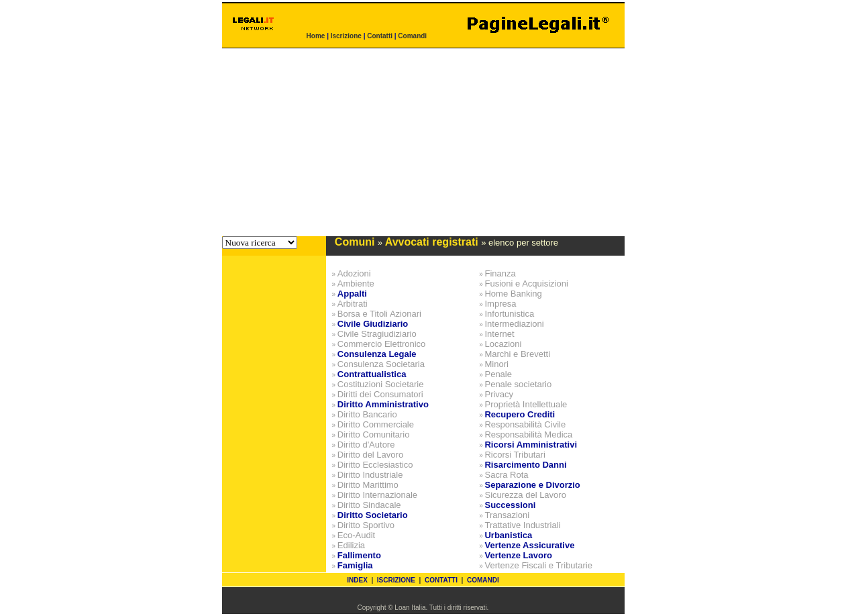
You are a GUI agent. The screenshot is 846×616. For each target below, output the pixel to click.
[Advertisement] (423, 142)
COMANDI (483, 580)
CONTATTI (441, 580)
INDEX (357, 580)
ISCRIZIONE (396, 580)
